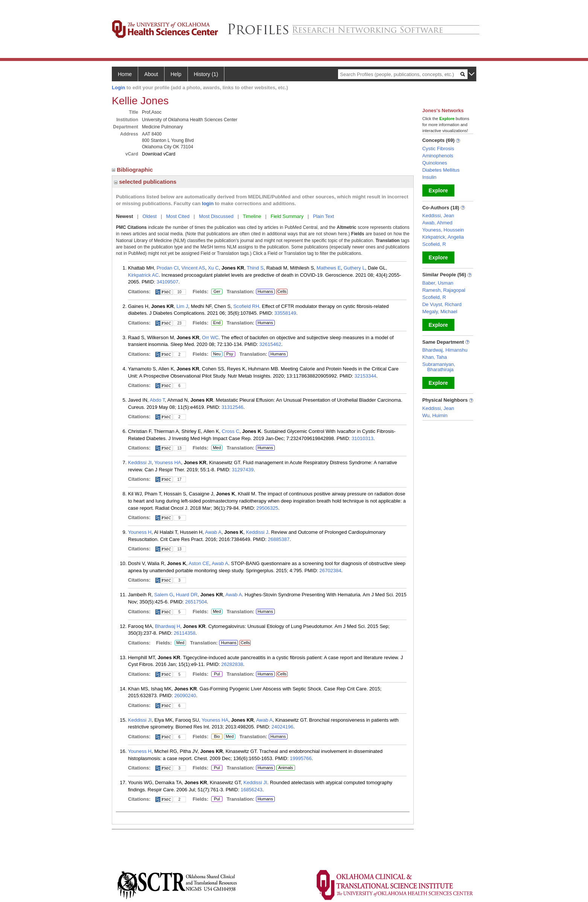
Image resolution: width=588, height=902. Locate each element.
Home (125, 74)
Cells (282, 291)
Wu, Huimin (435, 415)
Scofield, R (434, 244)
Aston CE (199, 563)
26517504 (196, 602)
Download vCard (159, 154)
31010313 (363, 438)
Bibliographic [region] (133, 170)
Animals (286, 768)
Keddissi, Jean (438, 216)
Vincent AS (193, 268)
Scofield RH (246, 306)
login (208, 203)
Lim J (182, 306)
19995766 (301, 758)
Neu (216, 354)
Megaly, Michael (440, 312)
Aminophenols (438, 156)
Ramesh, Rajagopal (444, 290)
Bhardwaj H (168, 626)
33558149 (285, 313)
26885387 (279, 539)
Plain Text (323, 216)
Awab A (213, 532)
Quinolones (435, 163)
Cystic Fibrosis (438, 149)
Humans (265, 291)
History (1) (206, 74)
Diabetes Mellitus (441, 170)
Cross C (231, 431)
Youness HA (168, 462)
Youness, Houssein (443, 230)
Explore (438, 190)
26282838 (232, 664)
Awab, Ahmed (437, 223)
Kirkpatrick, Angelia (443, 237)
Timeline (252, 216)
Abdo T (157, 400)
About (151, 74)
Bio (217, 737)
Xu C (213, 268)
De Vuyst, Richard (442, 304)
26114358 (184, 633)
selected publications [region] (145, 182)
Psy (230, 354)
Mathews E (329, 268)
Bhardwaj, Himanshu (445, 350)
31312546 (233, 407)
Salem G (164, 595)
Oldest (150, 216)
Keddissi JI (140, 462)
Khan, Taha (435, 357)
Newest (125, 216)
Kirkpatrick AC (143, 275)
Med (217, 448)
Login (118, 88)
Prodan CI (168, 268)
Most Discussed (216, 216)
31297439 (243, 470)
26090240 (185, 696)
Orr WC (210, 337)
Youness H (140, 532)
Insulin (430, 177)
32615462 (270, 344)
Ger (216, 292)
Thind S (255, 268)
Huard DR (187, 595)
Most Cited (178, 216)
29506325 (267, 508)
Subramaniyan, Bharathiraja (439, 367)
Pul (217, 674)
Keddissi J (257, 532)
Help (176, 74)
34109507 (168, 282)
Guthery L (354, 268)
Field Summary (287, 216)
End (217, 323)
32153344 (366, 376)
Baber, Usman (438, 283)
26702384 (331, 571)
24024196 (282, 727)
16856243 (251, 790)
